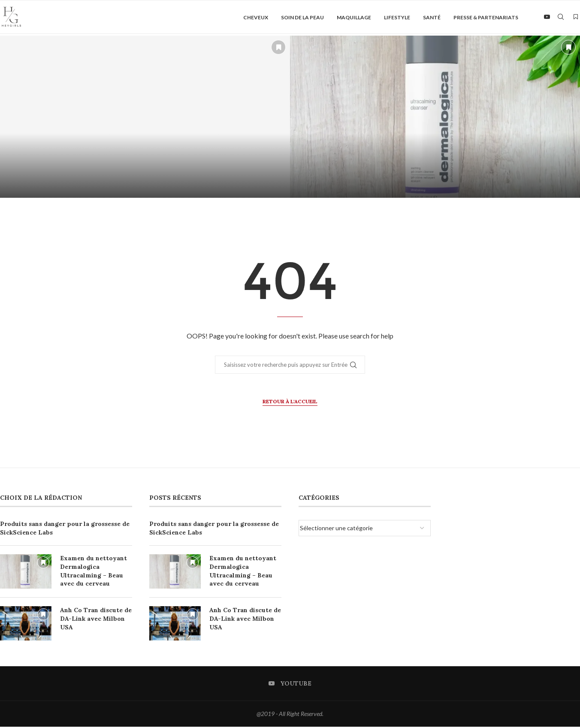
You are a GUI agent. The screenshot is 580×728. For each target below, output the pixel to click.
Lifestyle (397, 17)
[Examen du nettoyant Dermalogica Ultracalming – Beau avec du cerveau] (435, 118)
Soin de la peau (302, 17)
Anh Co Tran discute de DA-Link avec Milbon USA (96, 620)
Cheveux (256, 17)
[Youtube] (547, 18)
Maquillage (354, 17)
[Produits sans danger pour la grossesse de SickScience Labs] (145, 118)
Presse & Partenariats (486, 17)
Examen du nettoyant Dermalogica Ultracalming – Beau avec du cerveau (94, 572)
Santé (432, 17)
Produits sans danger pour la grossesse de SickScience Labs (65, 530)
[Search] (561, 18)
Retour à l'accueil (290, 403)
